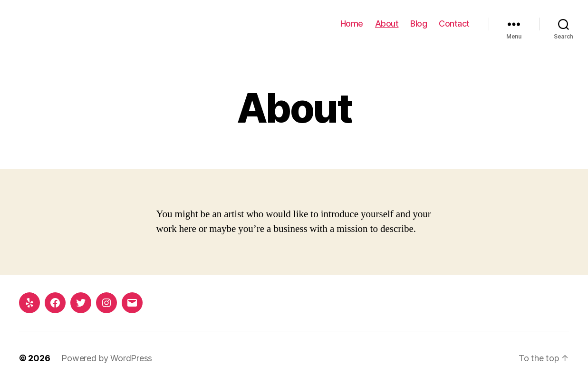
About (387, 24)
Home (352, 24)
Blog (419, 24)
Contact (454, 24)
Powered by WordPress (107, 358)
